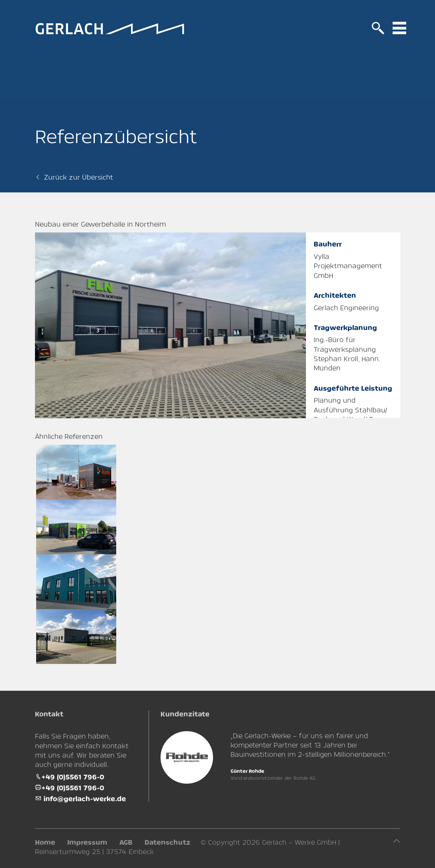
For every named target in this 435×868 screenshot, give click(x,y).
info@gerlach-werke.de (85, 798)
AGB (126, 842)
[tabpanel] (171, 325)
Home (45, 842)
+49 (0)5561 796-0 (70, 777)
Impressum (87, 842)
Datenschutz (168, 842)
